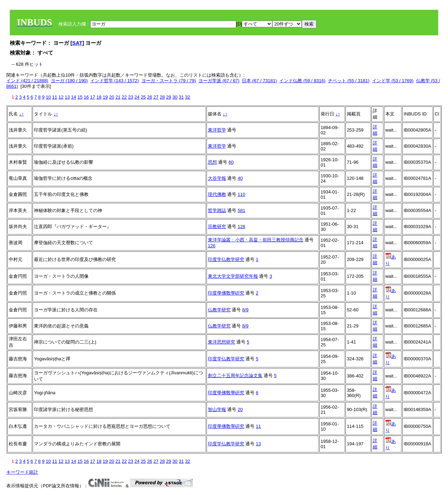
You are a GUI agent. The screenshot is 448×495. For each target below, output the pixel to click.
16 (86, 97)
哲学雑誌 (217, 210)
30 (175, 97)
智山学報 (217, 409)
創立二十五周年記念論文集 (235, 376)
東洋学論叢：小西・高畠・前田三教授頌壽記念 (256, 240)
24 (137, 97)
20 (112, 97)
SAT (77, 43)
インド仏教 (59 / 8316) (302, 81)
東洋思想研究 (222, 342)
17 (92, 97)
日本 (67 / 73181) (259, 81)
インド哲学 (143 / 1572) (115, 81)
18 (99, 97)
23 (131, 97)
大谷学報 (217, 178)
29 (169, 97)
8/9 (245, 310)
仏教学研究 (219, 310)
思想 (212, 162)
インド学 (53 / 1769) (393, 81)
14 (73, 97)
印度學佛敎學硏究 (226, 293)
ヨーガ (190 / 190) (69, 81)
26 (149, 97)
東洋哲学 (217, 130)
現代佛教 (217, 194)
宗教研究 (217, 227)
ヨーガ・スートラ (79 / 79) (169, 81)
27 (156, 97)
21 (118, 97)
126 (241, 227)
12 (61, 97)
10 (48, 97)
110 (241, 194)
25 (143, 97)
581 (241, 210)
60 (231, 162)
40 (240, 178)
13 (67, 97)
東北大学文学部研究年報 (233, 276)
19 (105, 97)
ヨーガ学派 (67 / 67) (219, 81)
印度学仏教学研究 (226, 259)
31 (181, 97)
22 (124, 97)
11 (55, 97)
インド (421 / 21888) (27, 81)
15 (80, 97)
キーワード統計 (22, 472)
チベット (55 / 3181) (349, 81)
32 (188, 97)
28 (162, 97)
